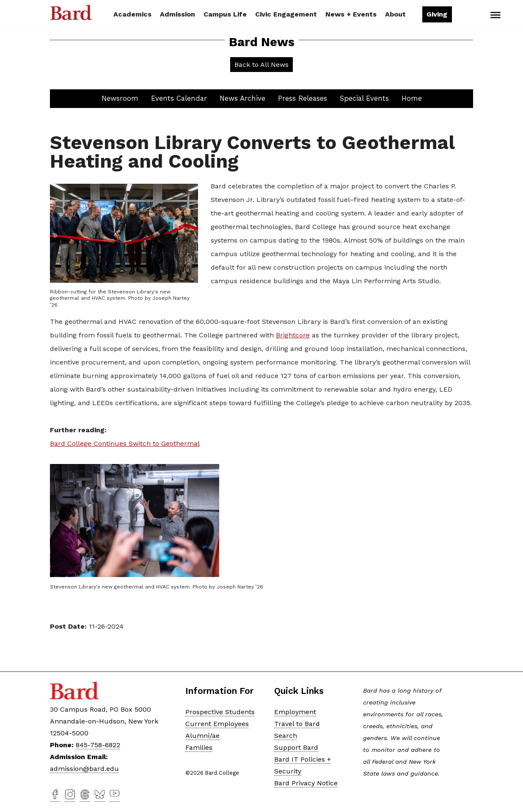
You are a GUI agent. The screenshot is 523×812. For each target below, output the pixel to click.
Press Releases (303, 98)
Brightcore (293, 335)
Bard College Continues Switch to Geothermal (125, 443)
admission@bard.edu (84, 769)
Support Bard (296, 747)
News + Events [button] (351, 14)
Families (199, 747)
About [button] (395, 14)
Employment (295, 712)
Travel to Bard (297, 724)
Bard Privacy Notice (306, 783)
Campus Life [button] (225, 14)
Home (412, 98)
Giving (437, 14)
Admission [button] (178, 14)
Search (466, 15)
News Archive (242, 98)
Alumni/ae (202, 736)
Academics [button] (132, 14)
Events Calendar (179, 98)
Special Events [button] (364, 98)
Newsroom (120, 98)
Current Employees (217, 724)
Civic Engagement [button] (286, 14)
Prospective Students (220, 712)
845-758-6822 (98, 745)
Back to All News (261, 65)
